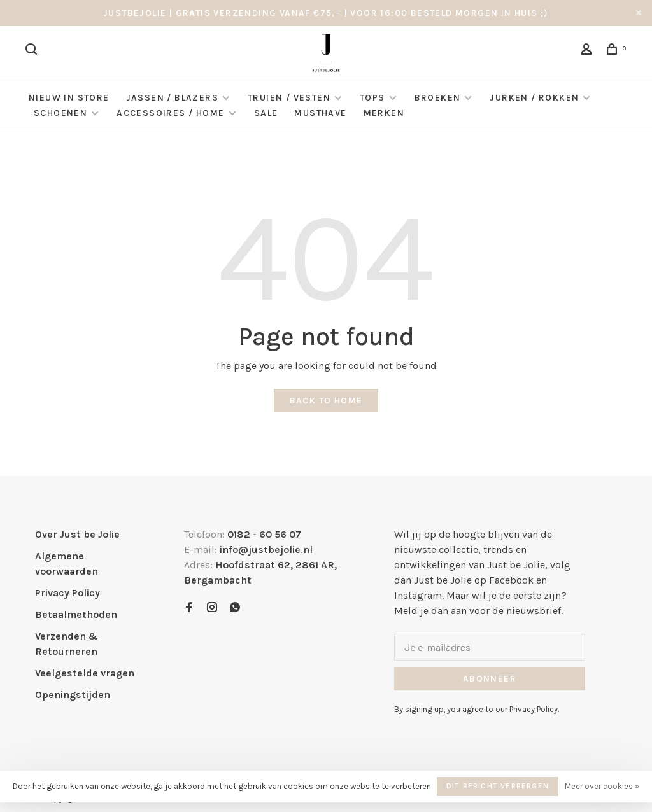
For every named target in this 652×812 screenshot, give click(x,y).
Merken (384, 113)
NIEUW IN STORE (69, 98)
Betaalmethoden (76, 614)
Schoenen (60, 113)
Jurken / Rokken (534, 98)
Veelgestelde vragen (85, 673)
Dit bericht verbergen (498, 786)
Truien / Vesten (289, 98)
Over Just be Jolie (77, 534)
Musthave (320, 113)
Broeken (438, 98)
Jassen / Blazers (172, 98)
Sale (266, 113)
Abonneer (490, 679)
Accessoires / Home (172, 113)
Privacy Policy (67, 593)
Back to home (326, 401)
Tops (372, 98)
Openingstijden (73, 695)
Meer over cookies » (602, 786)
